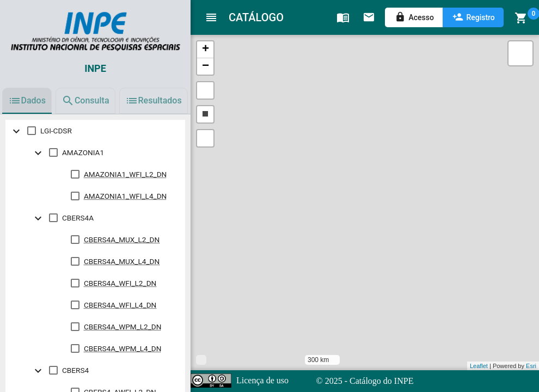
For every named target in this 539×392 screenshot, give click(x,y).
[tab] (27, 101)
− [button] (206, 66)
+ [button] (206, 50)
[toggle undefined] (16, 131)
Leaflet (479, 366)
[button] (205, 90)
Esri (531, 366)
